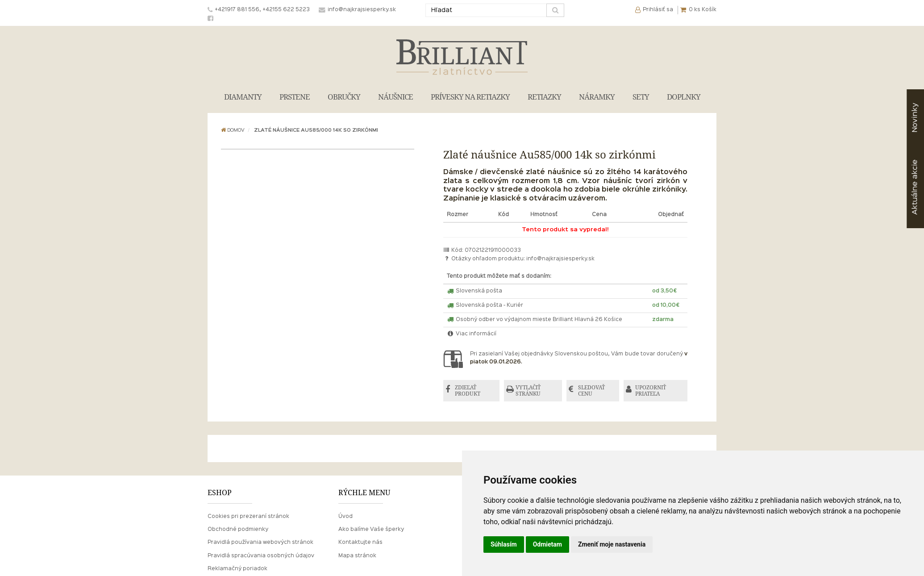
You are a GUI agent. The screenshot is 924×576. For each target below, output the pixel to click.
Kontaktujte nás (360, 543)
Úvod (345, 517)
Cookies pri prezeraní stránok (248, 517)
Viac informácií (472, 334)
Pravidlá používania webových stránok (260, 543)
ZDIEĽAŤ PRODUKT (468, 390)
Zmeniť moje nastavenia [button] (612, 544)
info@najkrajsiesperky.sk (560, 259)
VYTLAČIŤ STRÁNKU (528, 390)
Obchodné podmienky (238, 530)
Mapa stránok (357, 556)
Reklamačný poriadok (237, 569)
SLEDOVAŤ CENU (591, 390)
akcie (915, 187)
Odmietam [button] (547, 544)
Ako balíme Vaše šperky (371, 530)
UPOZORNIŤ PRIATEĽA (651, 390)
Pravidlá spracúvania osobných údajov (261, 556)
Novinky (915, 118)
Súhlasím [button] (504, 544)
